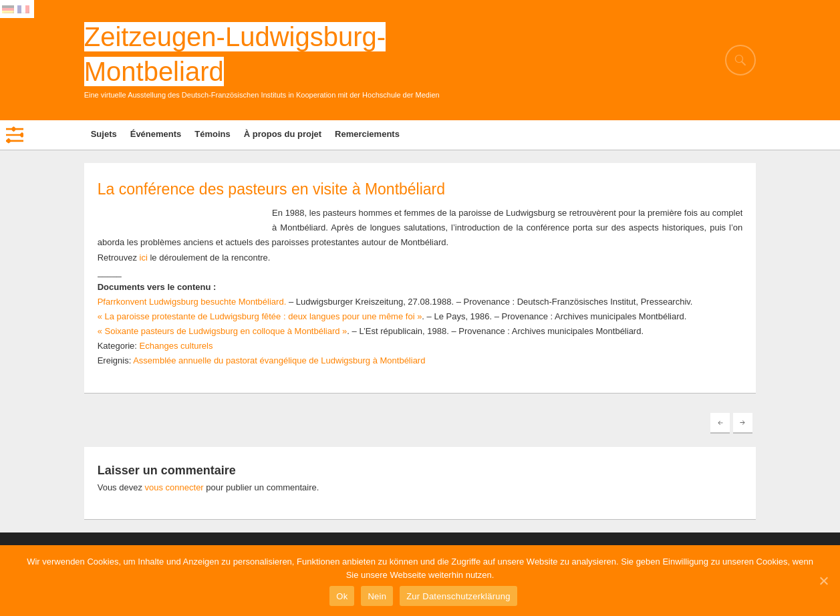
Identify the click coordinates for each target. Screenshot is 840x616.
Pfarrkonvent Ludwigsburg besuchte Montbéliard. (192, 302)
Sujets (104, 134)
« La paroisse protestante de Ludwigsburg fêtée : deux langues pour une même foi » (260, 316)
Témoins (212, 134)
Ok (342, 596)
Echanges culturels (176, 346)
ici (144, 258)
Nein (377, 596)
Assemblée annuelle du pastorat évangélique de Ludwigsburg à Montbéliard (279, 360)
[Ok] (823, 581)
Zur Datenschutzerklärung (458, 596)
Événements (156, 134)
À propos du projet (283, 134)
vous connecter (174, 487)
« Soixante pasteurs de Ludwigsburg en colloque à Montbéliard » (223, 331)
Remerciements (367, 134)
